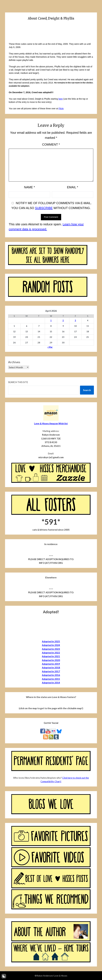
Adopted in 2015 (51, 679)
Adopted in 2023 (51, 649)
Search (87, 390)
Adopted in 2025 (51, 641)
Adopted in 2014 (51, 683)
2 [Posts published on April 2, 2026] (63, 320)
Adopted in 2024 (51, 645)
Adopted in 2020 (51, 660)
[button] (4, 976)
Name (29, 187)
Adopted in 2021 (51, 656)
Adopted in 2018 (51, 668)
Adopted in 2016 (51, 675)
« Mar (50, 347)
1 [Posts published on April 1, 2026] (51, 320)
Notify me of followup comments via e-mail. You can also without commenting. (51, 206)
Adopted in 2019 (51, 664)
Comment (51, 144)
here (61, 99)
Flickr (61, 109)
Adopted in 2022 (51, 653)
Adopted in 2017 (51, 671)
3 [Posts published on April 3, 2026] (75, 320)
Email (73, 187)
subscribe (44, 208)
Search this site (18, 382)
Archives (14, 362)
